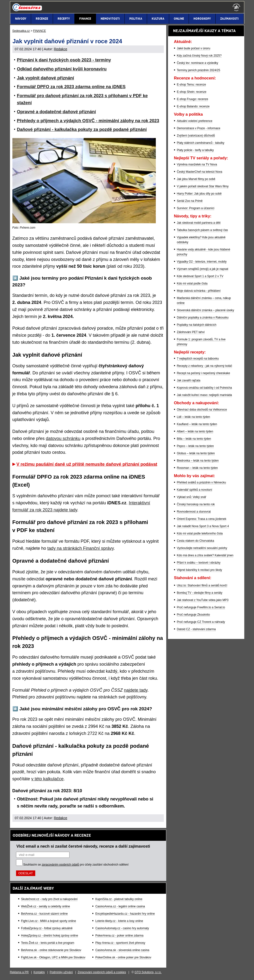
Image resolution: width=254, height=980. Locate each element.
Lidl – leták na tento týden (194, 417)
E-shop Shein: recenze (192, 92)
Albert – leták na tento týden (195, 431)
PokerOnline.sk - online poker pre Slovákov (123, 957)
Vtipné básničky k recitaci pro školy (200, 570)
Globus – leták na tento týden (196, 453)
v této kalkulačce (48, 779)
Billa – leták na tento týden (194, 439)
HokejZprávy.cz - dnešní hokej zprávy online (50, 936)
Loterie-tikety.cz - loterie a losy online (119, 921)
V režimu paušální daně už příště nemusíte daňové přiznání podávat (87, 464)
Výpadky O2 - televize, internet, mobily (202, 262)
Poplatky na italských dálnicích (197, 325)
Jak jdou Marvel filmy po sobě (196, 179)
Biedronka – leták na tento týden (198, 461)
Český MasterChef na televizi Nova (200, 172)
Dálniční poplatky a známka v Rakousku (203, 318)
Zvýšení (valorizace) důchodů (196, 136)
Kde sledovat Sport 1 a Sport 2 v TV (200, 276)
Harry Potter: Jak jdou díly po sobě (199, 194)
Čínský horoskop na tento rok (196, 504)
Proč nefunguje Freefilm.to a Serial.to (201, 607)
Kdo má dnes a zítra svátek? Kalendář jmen (205, 555)
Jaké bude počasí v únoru (194, 48)
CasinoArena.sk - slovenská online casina (122, 950)
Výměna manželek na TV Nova (197, 164)
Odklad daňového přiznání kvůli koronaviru (62, 69)
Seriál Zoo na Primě (190, 201)
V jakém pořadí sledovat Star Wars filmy (203, 186)
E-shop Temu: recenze (192, 85)
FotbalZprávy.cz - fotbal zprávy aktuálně (47, 928)
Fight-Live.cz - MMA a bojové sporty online (49, 921)
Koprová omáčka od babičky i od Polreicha (205, 388)
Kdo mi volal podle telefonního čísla (200, 533)
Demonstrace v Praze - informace (199, 128)
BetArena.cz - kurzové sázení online (44, 914)
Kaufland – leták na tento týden (197, 424)
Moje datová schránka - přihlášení (199, 291)
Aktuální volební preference (195, 121)
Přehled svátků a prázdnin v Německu (201, 482)
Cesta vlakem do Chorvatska (196, 541)
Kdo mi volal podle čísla (192, 284)
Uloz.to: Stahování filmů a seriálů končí (202, 585)
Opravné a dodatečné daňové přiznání (57, 112)
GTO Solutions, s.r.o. (148, 972)
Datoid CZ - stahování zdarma (196, 629)
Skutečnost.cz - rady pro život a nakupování (49, 899)
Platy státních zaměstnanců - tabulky (201, 143)
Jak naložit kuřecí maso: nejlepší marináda (205, 395)
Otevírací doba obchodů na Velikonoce (202, 410)
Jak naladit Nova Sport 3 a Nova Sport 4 (203, 526)
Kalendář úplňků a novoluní (195, 490)
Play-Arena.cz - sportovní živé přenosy (120, 943)
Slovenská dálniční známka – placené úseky (206, 310)
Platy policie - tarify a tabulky (195, 150)
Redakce (60, 49)
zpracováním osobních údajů (60, 865)
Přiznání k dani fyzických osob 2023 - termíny (64, 60)
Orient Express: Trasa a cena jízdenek (202, 519)
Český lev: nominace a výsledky (198, 63)
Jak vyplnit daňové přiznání (46, 78)
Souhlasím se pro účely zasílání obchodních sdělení (76, 865)
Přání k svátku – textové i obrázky (199, 563)
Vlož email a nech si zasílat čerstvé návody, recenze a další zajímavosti (83, 846)
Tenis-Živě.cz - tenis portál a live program (48, 943)
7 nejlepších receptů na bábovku (198, 359)
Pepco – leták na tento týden (195, 446)
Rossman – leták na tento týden (197, 468)
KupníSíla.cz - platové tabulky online (119, 899)
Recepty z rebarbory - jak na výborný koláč (205, 366)
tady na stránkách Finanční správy (81, 548)
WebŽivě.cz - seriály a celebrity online (46, 906)
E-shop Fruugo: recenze (193, 99)
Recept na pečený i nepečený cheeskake (204, 373)
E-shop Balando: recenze (193, 106)
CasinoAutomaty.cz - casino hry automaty (122, 928)
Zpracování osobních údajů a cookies (102, 972)
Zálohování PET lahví (191, 332)
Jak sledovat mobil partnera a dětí (199, 223)
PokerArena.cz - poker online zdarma (119, 936)
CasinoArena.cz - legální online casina (120, 906)
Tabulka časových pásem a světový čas (202, 230)
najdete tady (136, 690)
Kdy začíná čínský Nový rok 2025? (199, 56)
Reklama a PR (19, 972)
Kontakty (39, 972)
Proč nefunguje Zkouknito (193, 615)
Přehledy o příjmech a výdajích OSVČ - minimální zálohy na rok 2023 (88, 121)
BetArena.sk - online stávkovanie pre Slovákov (51, 950)
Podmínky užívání (61, 972)
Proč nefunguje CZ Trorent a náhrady (201, 622)
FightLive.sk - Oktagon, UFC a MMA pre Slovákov (53, 957)
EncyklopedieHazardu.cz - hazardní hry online (125, 914)
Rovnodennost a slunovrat (194, 512)
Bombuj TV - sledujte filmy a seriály (200, 593)
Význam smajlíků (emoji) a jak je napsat (203, 269)
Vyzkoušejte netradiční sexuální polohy (202, 548)
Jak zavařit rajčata (189, 380)
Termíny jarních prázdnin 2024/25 (199, 70)
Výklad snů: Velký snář (192, 497)
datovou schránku (63, 438)
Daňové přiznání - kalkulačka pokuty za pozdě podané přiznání (82, 129)
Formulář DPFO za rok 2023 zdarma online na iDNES (71, 87)
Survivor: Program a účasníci (196, 208)
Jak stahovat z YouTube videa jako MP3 (203, 600)
